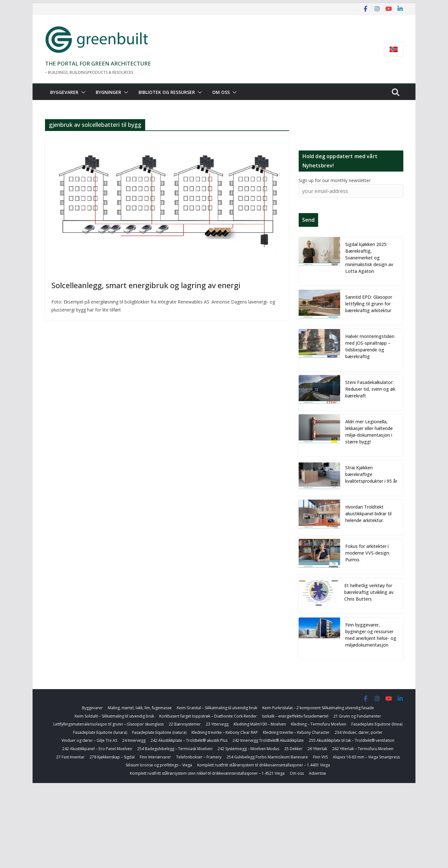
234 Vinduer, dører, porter (359, 732)
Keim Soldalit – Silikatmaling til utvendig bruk (114, 716)
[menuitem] (394, 49)
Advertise (317, 773)
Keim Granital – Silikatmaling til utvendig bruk (217, 708)
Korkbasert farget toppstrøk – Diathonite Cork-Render (208, 716)
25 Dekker (293, 749)
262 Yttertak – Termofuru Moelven (363, 749)
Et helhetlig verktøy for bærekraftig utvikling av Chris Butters (369, 592)
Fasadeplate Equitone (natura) (159, 732)
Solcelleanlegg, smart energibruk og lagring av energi (146, 285)
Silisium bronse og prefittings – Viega (159, 765)
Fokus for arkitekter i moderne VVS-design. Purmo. (368, 553)
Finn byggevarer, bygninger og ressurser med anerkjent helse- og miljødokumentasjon (371, 635)
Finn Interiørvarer (155, 757)
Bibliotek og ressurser (167, 92)
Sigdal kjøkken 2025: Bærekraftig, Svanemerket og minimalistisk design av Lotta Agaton (369, 258)
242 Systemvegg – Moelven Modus (248, 749)
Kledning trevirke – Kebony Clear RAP (225, 732)
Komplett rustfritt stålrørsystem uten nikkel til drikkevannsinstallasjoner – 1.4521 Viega (207, 773)
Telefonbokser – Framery (199, 757)
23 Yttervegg (217, 724)
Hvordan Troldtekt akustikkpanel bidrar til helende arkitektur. (368, 514)
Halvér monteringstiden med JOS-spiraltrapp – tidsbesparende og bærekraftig (370, 346)
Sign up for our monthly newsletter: (335, 180)
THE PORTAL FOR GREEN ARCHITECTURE (98, 63)
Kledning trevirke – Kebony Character (296, 732)
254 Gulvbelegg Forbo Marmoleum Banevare (267, 757)
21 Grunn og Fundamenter (357, 716)
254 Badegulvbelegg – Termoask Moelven (175, 749)
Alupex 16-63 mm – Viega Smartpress (366, 757)
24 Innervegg (134, 740)
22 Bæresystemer (185, 724)
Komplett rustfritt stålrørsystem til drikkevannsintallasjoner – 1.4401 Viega (264, 765)
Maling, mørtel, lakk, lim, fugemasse (140, 708)
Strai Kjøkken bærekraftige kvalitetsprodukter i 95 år (371, 474)
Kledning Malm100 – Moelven (260, 724)
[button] (82, 92)
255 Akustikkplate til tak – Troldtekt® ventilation (352, 740)
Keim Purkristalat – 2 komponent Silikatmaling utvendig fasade (318, 708)
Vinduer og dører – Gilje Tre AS (89, 740)
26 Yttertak (317, 749)
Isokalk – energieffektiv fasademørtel (295, 716)
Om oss (221, 92)
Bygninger (108, 92)
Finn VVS (320, 757)
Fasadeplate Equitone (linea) (377, 724)
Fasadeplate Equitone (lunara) (100, 732)
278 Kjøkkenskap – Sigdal (112, 757)
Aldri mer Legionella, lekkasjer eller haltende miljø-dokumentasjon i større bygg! (369, 432)
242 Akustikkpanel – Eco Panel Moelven (97, 749)
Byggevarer (64, 92)
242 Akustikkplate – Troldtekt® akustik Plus (189, 740)
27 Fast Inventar (70, 757)
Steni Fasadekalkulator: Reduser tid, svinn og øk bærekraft (370, 389)
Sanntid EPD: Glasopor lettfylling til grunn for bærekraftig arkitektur (369, 304)
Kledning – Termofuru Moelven (319, 724)
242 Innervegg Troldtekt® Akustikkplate (268, 740)
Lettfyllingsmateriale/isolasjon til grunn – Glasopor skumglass (108, 724)
